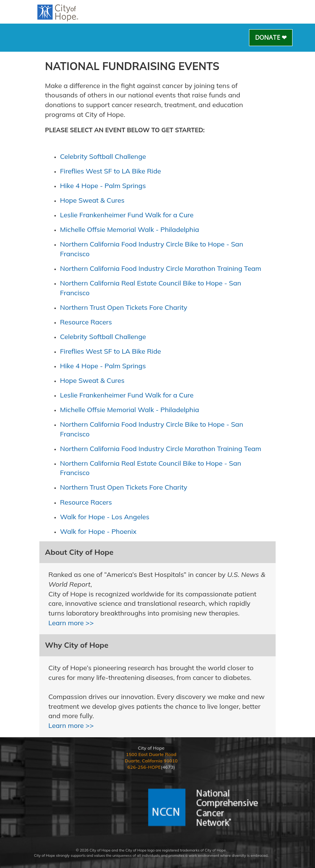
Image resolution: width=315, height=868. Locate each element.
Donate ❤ (271, 37)
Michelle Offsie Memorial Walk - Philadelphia (130, 229)
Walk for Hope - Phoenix (98, 531)
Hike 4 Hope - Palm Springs (103, 186)
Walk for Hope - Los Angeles (105, 517)
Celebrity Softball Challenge (103, 156)
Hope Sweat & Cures (92, 200)
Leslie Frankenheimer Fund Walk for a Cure (127, 215)
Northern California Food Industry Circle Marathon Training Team (161, 268)
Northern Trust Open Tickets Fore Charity (124, 307)
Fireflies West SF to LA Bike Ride (110, 171)
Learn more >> (71, 623)
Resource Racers (86, 322)
